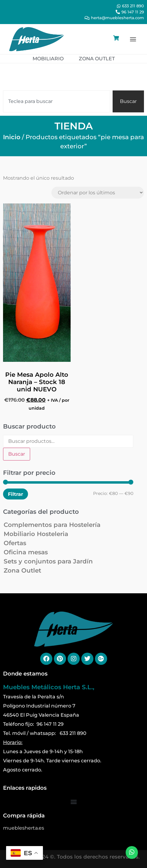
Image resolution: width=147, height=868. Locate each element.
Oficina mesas (26, 552)
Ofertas (15, 543)
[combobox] (57, 101)
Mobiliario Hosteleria (36, 534)
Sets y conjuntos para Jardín (48, 561)
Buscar (17, 454)
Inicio (12, 137)
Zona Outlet (22, 570)
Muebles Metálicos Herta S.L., (49, 687)
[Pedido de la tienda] (98, 193)
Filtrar (16, 494)
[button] (133, 39)
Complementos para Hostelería (52, 525)
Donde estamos (25, 674)
